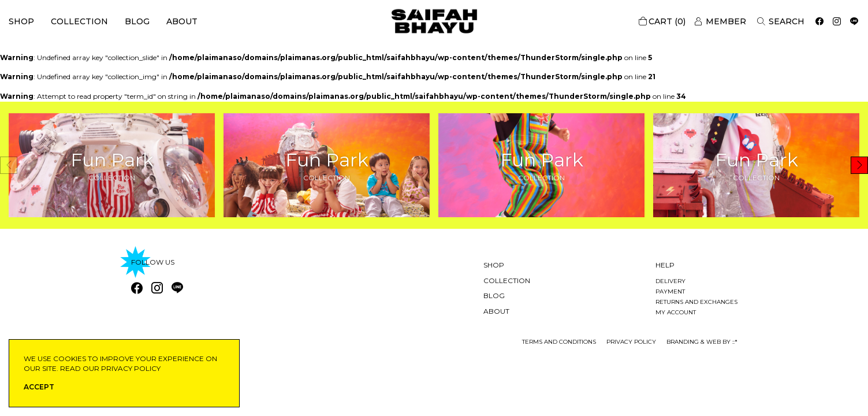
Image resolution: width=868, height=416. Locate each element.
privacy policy (631, 342)
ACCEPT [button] (39, 387)
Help (665, 265)
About (182, 21)
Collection (79, 21)
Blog (137, 21)
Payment (670, 291)
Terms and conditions (559, 342)
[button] (859, 165)
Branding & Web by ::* (702, 342)
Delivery (670, 281)
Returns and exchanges (696, 302)
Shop (21, 21)
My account (676, 312)
